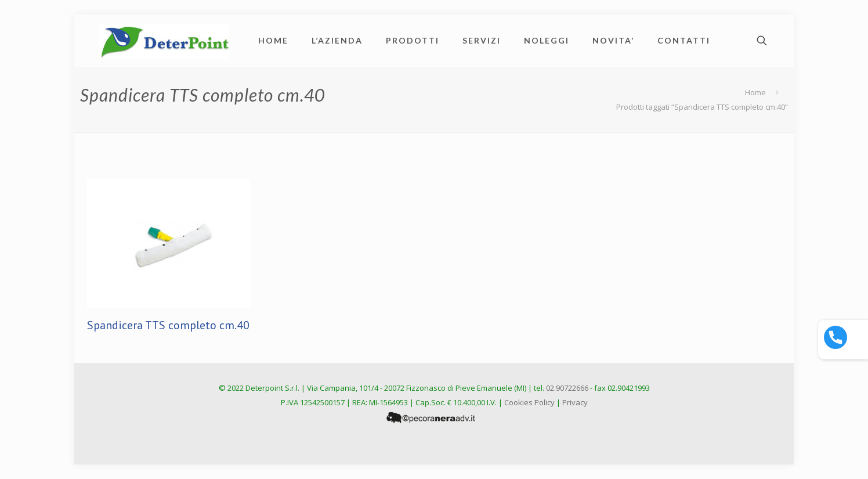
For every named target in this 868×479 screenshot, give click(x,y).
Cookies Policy (529, 402)
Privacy (575, 402)
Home (755, 92)
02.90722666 (567, 388)
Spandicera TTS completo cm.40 (168, 325)
